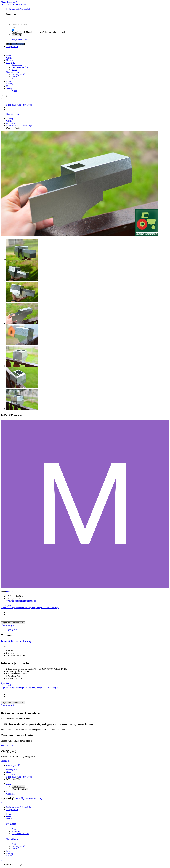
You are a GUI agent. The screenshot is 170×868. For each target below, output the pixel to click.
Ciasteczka (11, 794)
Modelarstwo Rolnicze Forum (14, 5)
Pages (9, 81)
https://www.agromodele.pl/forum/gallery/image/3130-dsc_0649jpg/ (30, 608)
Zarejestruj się (12, 47)
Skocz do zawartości (10, 2)
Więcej (14, 70)
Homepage (11, 60)
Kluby (9, 86)
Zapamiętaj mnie (19, 32)
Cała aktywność (13, 72)
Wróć (14, 829)
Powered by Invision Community (28, 798)
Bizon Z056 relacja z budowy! (17, 641)
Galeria (9, 58)
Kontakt (10, 791)
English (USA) (18, 786)
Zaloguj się (17, 35)
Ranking (10, 84)
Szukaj (14, 77)
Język (9, 784)
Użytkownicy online (20, 67)
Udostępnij (6, 605)
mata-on (10, 592)
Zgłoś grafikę (12, 630)
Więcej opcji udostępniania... (13, 623)
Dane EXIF (6, 683)
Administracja (18, 65)
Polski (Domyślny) (20, 789)
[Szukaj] (13, 96)
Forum (9, 55)
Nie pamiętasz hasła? (20, 39)
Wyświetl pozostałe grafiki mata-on (21, 601)
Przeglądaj (11, 63)
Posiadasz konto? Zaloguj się (19, 9)
